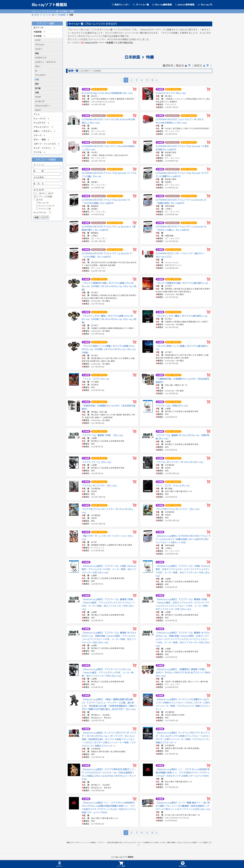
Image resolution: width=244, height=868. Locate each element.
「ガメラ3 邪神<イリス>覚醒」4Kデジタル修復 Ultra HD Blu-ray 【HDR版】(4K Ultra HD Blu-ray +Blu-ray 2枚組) (109, 349)
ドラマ (38, 40)
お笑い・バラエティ (43, 131)
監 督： (47, 172)
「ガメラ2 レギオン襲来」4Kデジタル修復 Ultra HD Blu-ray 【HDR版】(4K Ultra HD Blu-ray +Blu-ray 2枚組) (109, 319)
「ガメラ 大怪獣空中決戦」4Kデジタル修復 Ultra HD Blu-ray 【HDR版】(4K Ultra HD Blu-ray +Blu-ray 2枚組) (109, 286)
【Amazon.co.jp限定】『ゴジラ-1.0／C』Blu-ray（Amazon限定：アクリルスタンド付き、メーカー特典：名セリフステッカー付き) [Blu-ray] (108, 673)
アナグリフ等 (43, 209)
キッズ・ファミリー (43, 148)
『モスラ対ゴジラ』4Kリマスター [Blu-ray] (177, 509)
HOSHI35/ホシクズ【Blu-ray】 (171, 93)
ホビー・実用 (40, 140)
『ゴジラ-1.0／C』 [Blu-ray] (96, 462)
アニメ (36, 114)
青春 (37, 53)
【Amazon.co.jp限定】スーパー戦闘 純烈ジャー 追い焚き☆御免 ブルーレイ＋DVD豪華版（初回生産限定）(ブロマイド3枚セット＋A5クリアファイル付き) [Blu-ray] (183, 806)
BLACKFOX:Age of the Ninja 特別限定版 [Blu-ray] (107, 93)
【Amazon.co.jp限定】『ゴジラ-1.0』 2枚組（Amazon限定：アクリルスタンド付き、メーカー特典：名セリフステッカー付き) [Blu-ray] (109, 569)
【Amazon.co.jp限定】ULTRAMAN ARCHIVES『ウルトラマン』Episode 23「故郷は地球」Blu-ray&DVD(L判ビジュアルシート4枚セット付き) (183, 539)
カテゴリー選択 (47, 23)
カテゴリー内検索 (47, 160)
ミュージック (40, 119)
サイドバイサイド (45, 206)
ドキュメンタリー (42, 106)
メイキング (40, 101)
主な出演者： (47, 179)
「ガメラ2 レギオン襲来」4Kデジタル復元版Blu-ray (181, 316)
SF (36, 71)
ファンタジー (41, 75)
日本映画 (62, 15)
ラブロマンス (41, 58)
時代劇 (38, 88)
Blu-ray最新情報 (162, 5)
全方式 (38, 200)
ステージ (38, 135)
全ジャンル (39, 28)
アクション (40, 45)
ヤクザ (38, 97)
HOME (36, 15)
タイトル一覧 (141, 5)
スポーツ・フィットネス (45, 144)
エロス (38, 110)
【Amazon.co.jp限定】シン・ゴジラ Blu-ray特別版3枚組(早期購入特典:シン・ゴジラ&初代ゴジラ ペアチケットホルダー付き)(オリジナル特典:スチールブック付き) (183, 773)
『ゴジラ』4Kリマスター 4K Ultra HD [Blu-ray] (179, 462)
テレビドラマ (40, 123)
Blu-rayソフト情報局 (49, 5)
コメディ (39, 49)
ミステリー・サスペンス (45, 62)
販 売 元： (47, 185)
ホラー (38, 66)
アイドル (38, 152)
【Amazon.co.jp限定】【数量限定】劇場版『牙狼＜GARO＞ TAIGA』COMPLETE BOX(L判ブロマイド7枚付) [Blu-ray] (183, 673)
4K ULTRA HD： (42, 213)
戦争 (37, 84)
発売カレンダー (121, 5)
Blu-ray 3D (205, 5)
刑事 (37, 93)
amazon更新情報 (185, 5)
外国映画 (38, 32)
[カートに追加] (135, 89)
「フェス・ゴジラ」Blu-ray (95, 379)
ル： (47, 166)
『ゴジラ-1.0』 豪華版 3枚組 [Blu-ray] (102, 435)
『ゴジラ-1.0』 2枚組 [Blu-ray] (172, 406)
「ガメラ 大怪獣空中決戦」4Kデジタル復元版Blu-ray (182, 283)
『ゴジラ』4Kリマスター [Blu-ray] (99, 486)
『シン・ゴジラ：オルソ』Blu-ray (173, 486)
